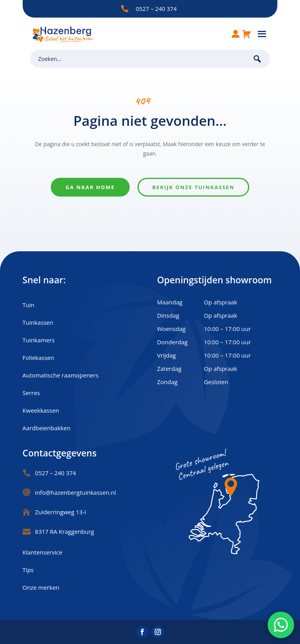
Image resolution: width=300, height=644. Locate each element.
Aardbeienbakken (47, 428)
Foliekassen (38, 358)
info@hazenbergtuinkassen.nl (76, 492)
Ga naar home (90, 187)
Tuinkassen (38, 322)
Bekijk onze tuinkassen (193, 187)
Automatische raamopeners (61, 375)
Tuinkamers (39, 340)
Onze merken (41, 587)
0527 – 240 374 (156, 9)
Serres (31, 393)
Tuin (29, 305)
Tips (28, 570)
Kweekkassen (41, 410)
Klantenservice (43, 552)
